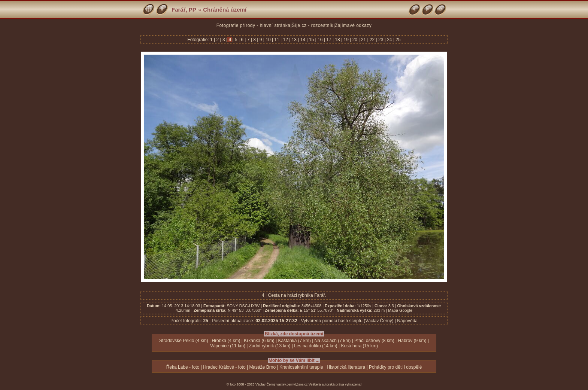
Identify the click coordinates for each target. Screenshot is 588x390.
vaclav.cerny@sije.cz (292, 384)
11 (277, 40)
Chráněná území (225, 10)
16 (320, 40)
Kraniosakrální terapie (301, 367)
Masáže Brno (262, 367)
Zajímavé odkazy (353, 25)
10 (268, 40)
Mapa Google (400, 310)
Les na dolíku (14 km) (316, 346)
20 (355, 40)
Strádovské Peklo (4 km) (184, 341)
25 (398, 40)
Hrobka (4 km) (226, 341)
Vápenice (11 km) (228, 346)
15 (312, 40)
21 (363, 40)
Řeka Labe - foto (183, 367)
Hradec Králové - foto (224, 367)
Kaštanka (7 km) (294, 341)
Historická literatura (346, 367)
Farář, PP (184, 10)
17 (329, 40)
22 (372, 40)
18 (337, 40)
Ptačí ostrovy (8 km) (374, 341)
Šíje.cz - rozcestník (313, 25)
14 (303, 40)
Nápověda (407, 321)
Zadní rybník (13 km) (270, 346)
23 (381, 40)
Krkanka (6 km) (259, 341)
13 (294, 40)
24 (390, 40)
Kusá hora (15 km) (359, 346)
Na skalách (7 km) (333, 341)
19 (346, 40)
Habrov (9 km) (412, 341)
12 (285, 40)
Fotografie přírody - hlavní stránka (254, 25)
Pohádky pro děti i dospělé (395, 367)
